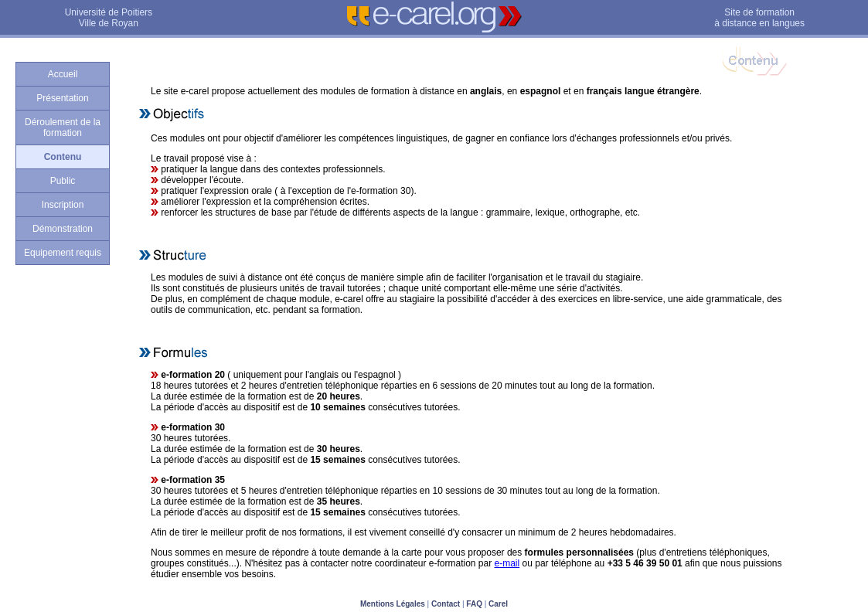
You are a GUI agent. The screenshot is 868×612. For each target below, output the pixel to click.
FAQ (474, 604)
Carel (498, 604)
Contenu (63, 157)
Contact (446, 604)
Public (63, 181)
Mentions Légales (393, 604)
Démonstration (63, 229)
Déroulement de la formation (63, 127)
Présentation (62, 98)
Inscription (63, 205)
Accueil (63, 74)
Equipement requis (63, 253)
